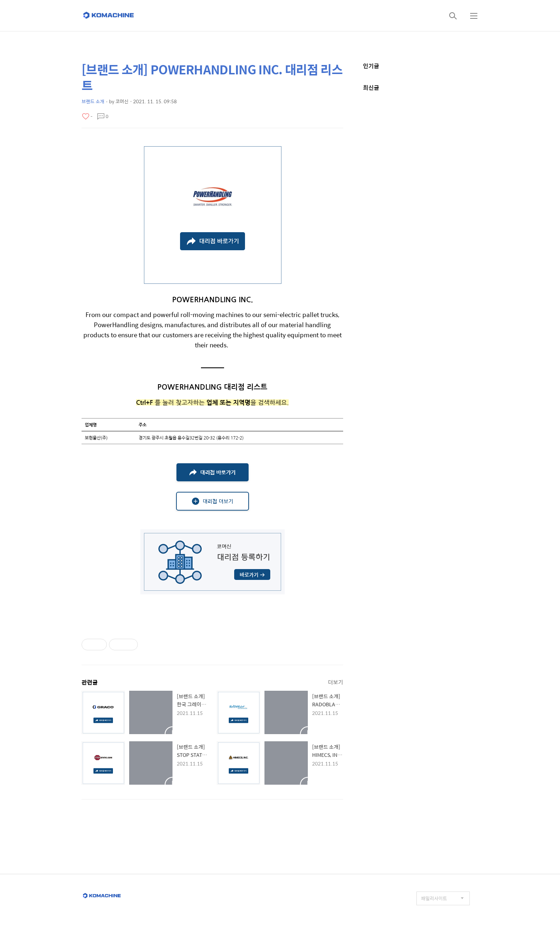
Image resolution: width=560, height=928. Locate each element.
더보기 (336, 682)
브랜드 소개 (93, 101)
